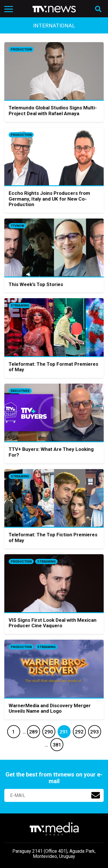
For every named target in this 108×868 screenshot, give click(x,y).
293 (94, 732)
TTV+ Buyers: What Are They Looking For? (51, 452)
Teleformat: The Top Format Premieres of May (53, 367)
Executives (20, 391)
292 (79, 732)
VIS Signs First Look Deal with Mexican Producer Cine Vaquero (53, 623)
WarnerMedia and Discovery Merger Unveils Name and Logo (50, 708)
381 (57, 745)
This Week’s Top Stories (36, 284)
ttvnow (17, 226)
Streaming (20, 306)
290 (49, 732)
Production (21, 50)
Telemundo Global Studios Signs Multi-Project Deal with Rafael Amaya (53, 111)
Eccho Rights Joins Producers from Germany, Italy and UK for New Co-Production (49, 199)
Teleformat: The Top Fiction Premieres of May (53, 537)
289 (33, 732)
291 (64, 732)
